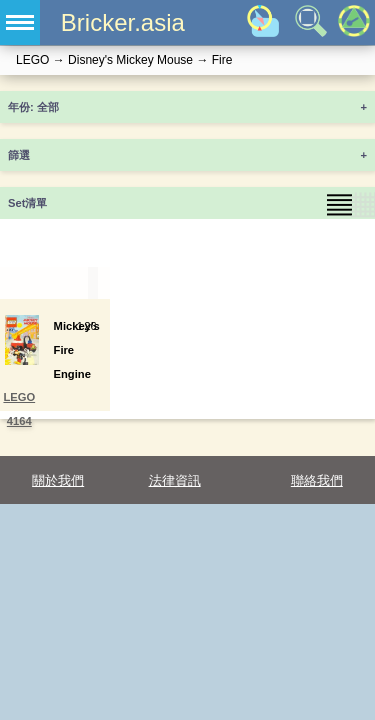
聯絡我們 (317, 480)
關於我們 (58, 480)
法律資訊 (175, 480)
